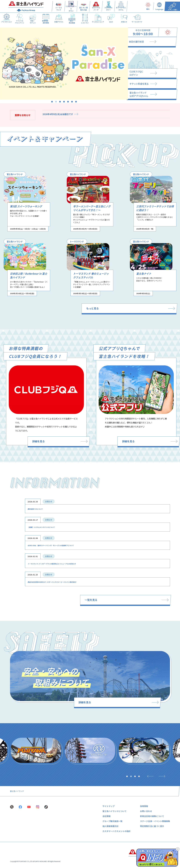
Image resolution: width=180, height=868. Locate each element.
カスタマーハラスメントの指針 (116, 831)
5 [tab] (68, 102)
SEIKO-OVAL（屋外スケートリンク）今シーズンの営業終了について (66, 545)
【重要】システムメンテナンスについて (50, 527)
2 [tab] (56, 102)
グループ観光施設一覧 (112, 821)
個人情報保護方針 (110, 826)
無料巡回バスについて (40, 510)
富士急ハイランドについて (114, 811)
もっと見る (138, 309)
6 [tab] (72, 102)
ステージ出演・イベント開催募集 (155, 821)
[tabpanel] (64, 64)
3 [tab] (60, 102)
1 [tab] (52, 102)
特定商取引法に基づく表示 (152, 826)
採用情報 (144, 806)
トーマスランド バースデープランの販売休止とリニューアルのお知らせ (68, 563)
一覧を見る (131, 599)
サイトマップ (108, 806)
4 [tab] (64, 102)
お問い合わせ (146, 811)
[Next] (163, 776)
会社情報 (106, 816)
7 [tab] (76, 102)
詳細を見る (50, 442)
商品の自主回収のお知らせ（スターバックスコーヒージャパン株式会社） (69, 581)
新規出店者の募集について (152, 816)
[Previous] (149, 776)
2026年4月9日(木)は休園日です (59, 114)
